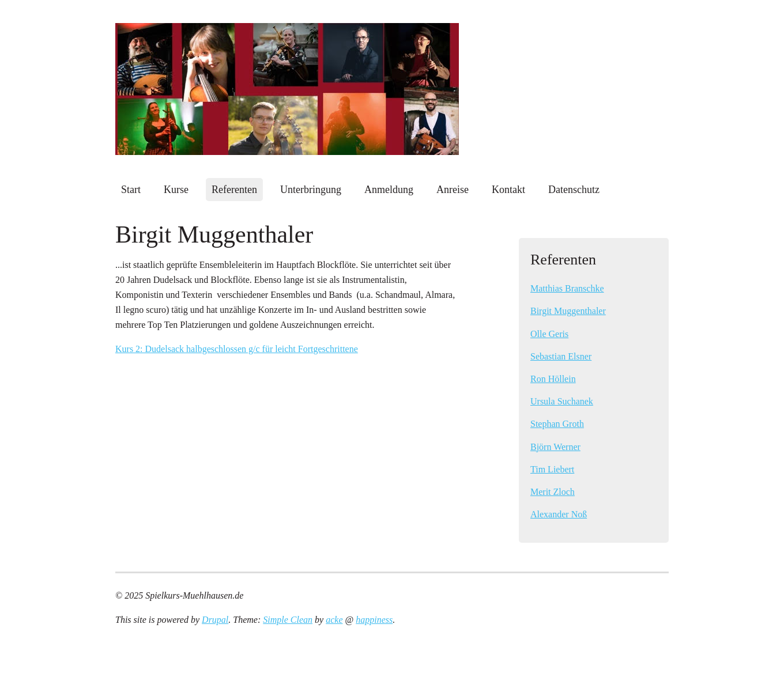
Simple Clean (288, 620)
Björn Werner (555, 447)
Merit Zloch (553, 492)
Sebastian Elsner (561, 356)
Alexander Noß (559, 514)
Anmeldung (389, 190)
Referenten (234, 190)
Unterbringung (311, 190)
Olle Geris (549, 334)
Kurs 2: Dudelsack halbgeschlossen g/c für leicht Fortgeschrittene (237, 349)
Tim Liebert (552, 469)
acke (334, 620)
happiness (374, 620)
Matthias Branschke (567, 288)
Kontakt (508, 190)
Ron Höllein (553, 379)
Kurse (176, 190)
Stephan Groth (557, 424)
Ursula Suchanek (562, 401)
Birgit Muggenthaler (568, 311)
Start (131, 190)
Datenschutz (574, 190)
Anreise (453, 190)
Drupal (215, 620)
